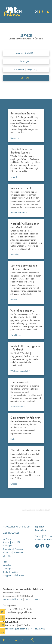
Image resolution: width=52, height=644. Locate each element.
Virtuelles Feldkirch (44, 540)
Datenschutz (41, 530)
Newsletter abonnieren (16, 527)
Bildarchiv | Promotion (13, 552)
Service (7, 539)
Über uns (7, 556)
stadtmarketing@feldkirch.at (15, 629)
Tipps (5, 562)
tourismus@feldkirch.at (12, 599)
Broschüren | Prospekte (13, 549)
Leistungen (7, 546)
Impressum (40, 527)
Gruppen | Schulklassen (13, 575)
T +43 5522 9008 (32, 599)
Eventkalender (11, 533)
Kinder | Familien (10, 572)
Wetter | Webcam (43, 536)
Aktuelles (7, 565)
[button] (47, 640)
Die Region (8, 569)
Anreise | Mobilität (11, 542)
